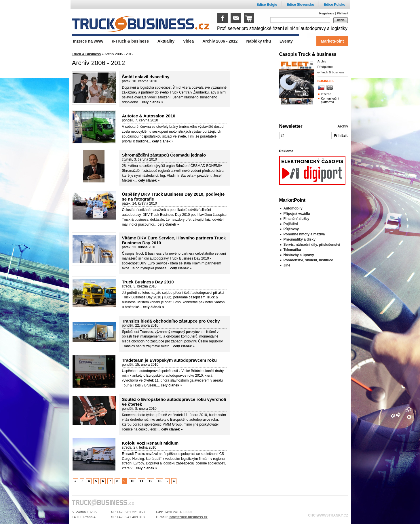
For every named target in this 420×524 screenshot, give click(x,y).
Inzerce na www (88, 41)
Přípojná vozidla (297, 214)
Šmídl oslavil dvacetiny (146, 77)
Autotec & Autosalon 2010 (149, 116)
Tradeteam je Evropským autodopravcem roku (169, 360)
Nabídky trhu (259, 41)
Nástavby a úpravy (299, 255)
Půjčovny (291, 229)
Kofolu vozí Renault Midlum (150, 443)
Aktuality (166, 41)
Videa (188, 41)
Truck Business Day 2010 (148, 282)
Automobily (293, 208)
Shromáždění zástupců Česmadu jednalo (164, 155)
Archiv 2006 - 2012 (220, 41)
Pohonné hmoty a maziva (304, 234)
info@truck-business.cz (188, 517)
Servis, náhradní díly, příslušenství (312, 245)
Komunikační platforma (330, 100)
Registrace (327, 13)
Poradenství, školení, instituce (308, 260)
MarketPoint (332, 41)
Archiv (322, 61)
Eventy (286, 41)
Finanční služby (297, 219)
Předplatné (325, 67)
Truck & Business (87, 54)
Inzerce (326, 94)
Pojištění (291, 224)
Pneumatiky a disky (300, 239)
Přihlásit (342, 13)
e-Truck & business (331, 72)
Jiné (287, 265)
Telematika (292, 250)
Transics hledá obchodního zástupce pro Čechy (171, 321)
